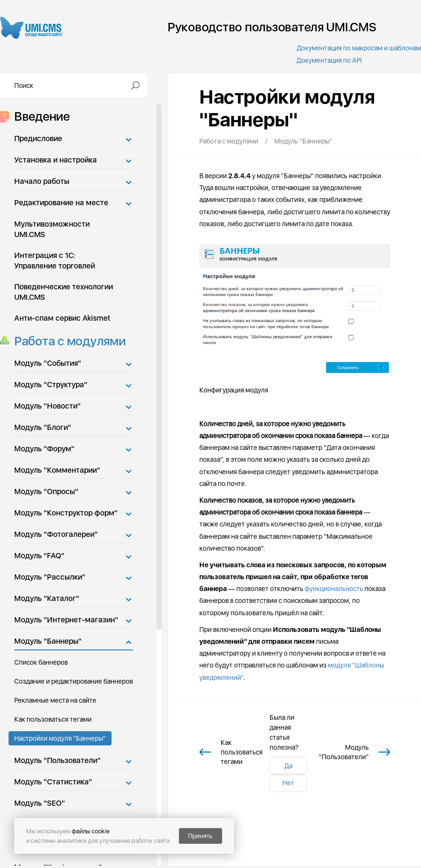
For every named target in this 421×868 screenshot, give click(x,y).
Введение (39, 116)
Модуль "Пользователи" (57, 760)
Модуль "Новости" (47, 406)
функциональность (334, 589)
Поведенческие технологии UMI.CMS (64, 292)
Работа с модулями (67, 341)
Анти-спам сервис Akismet (62, 318)
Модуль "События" (48, 363)
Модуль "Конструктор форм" (66, 513)
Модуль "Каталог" (47, 598)
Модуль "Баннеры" (48, 641)
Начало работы (42, 181)
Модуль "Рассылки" (50, 577)
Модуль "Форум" (44, 449)
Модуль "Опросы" (46, 491)
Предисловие (38, 138)
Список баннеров (41, 662)
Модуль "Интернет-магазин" (66, 620)
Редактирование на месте (61, 203)
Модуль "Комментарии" (57, 470)
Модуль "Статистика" (53, 782)
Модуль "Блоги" (43, 427)
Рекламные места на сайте (55, 700)
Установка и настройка (56, 160)
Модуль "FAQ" (39, 556)
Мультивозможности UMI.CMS (52, 229)
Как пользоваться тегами (53, 719)
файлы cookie (91, 831)
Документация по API (329, 60)
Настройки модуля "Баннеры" (60, 738)
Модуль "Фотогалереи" (56, 534)
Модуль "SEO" (40, 803)
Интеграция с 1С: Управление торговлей (55, 261)
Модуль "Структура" (51, 385)
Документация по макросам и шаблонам (359, 48)
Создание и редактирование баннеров (74, 681)
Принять (200, 836)
